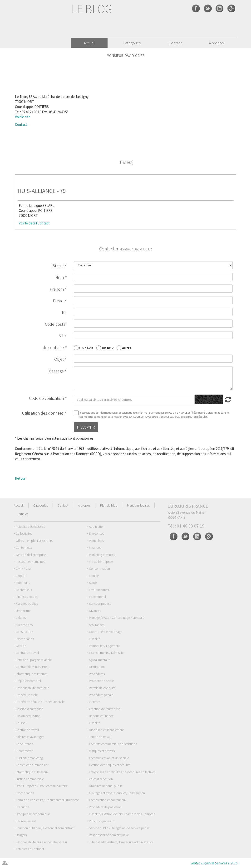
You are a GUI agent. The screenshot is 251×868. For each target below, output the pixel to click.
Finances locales (27, 597)
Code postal (56, 324)
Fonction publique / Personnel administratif (45, 828)
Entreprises (96, 533)
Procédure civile (27, 695)
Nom (59, 277)
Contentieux (24, 548)
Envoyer (86, 427)
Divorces (95, 611)
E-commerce (24, 751)
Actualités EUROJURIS (30, 527)
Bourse (20, 723)
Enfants (21, 618)
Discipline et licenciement (106, 730)
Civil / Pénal (24, 569)
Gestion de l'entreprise (31, 555)
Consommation (99, 569)
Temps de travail (100, 737)
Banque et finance (101, 716)
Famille (94, 576)
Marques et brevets (102, 751)
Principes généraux (102, 821)
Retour (20, 478)
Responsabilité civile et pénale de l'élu (41, 842)
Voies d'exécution (101, 779)
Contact (175, 43)
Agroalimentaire (100, 660)
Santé (93, 583)
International (97, 597)
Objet (59, 359)
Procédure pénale (101, 695)
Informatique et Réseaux (32, 772)
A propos (216, 43)
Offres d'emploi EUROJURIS (34, 541)
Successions (24, 625)
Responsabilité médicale (32, 688)
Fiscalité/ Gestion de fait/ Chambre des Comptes (122, 814)
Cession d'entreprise (29, 709)
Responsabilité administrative (109, 835)
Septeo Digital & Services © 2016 (214, 863)
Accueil (90, 43)
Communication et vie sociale (109, 758)
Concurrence (24, 744)
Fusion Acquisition (28, 716)
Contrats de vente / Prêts (32, 667)
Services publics (100, 604)
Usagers (21, 835)
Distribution (97, 667)
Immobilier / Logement (104, 646)
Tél (64, 312)
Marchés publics (27, 604)
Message (56, 371)
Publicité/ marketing (29, 758)
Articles (23, 514)
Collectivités (24, 533)
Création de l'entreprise (105, 709)
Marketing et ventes (102, 555)
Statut (58, 266)
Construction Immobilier (32, 765)
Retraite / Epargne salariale (34, 660)
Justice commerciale (30, 779)
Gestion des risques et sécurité (110, 765)
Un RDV (108, 348)
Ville (63, 336)
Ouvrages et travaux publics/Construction (117, 793)
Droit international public (106, 786)
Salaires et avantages (30, 737)
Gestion (21, 646)
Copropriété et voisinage (106, 632)
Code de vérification (46, 398)
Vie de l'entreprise (101, 562)
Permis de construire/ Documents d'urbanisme (47, 800)
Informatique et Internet (32, 674)
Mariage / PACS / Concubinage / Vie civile (117, 618)
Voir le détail (28, 223)
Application (97, 527)
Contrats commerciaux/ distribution (113, 744)
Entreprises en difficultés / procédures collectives (122, 772)
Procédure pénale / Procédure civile (40, 702)
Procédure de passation (105, 807)
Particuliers (96, 541)
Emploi (20, 576)
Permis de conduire (102, 688)
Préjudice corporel (28, 681)
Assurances (97, 625)
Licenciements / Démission (107, 653)
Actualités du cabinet (30, 849)
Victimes (95, 702)
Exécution (22, 807)
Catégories (132, 43)
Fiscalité (95, 639)
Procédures (97, 674)
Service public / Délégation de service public (119, 828)
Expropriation (25, 639)
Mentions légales (138, 505)
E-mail (58, 301)
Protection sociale (101, 681)
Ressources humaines (30, 562)
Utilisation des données (43, 413)
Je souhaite (53, 348)
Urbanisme (23, 611)
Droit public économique (33, 814)
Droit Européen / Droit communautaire (42, 786)
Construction (24, 632)
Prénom (57, 289)
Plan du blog (109, 505)
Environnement (99, 590)
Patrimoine (23, 583)
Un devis (86, 348)
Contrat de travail (27, 653)
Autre (127, 348)
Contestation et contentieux (108, 800)
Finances (95, 548)
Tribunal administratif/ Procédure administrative (121, 842)
